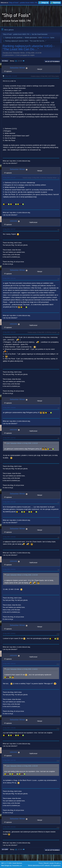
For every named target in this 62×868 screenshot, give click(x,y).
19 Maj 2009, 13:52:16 (9, 664)
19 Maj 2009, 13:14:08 (10, 76)
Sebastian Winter (17, 68)
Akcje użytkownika (52, 62)
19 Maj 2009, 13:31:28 (9, 332)
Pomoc (41, 863)
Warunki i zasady (49, 863)
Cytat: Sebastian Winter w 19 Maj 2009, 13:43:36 (22, 575)
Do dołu (5, 61)
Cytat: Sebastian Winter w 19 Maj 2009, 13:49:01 (22, 669)
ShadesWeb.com (17, 866)
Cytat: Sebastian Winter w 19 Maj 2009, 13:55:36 (22, 766)
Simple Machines (17, 863)
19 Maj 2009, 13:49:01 (9, 633)
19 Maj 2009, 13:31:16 (9, 278)
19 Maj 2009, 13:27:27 (9, 229)
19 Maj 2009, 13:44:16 (9, 569)
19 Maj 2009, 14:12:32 (9, 827)
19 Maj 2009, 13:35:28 (9, 408)
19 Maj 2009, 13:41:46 (9, 502)
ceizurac (14, 221)
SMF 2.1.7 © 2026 (6, 863)
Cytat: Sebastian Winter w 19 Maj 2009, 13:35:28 (22, 443)
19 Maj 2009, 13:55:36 (9, 728)
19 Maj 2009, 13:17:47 (9, 178)
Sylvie (52, 38)
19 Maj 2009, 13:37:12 (9, 438)
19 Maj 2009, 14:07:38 (9, 760)
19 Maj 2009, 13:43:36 (9, 537)
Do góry (5, 849)
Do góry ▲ (58, 863)
